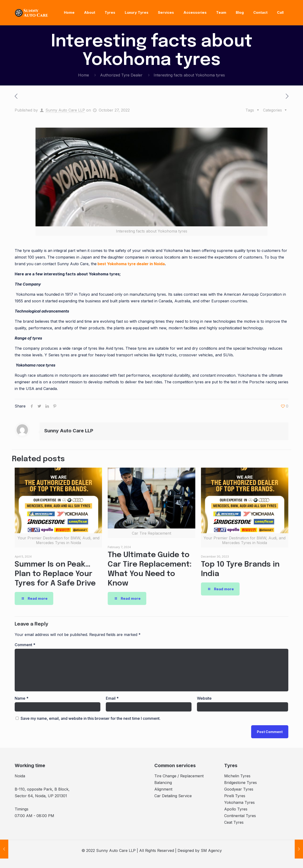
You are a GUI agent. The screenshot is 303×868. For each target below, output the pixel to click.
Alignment (163, 789)
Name (22, 698)
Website (204, 698)
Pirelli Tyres (235, 796)
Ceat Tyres (234, 822)
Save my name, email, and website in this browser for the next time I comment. (91, 718)
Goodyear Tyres (239, 789)
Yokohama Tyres (239, 802)
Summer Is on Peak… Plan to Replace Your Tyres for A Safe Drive (55, 574)
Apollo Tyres (236, 809)
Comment (25, 645)
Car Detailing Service (173, 796)
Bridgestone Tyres (241, 783)
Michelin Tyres (237, 776)
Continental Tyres (240, 816)
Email (112, 698)
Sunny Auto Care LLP (65, 110)
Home (84, 75)
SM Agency (211, 850)
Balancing (163, 783)
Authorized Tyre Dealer (121, 75)
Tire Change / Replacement (179, 776)
